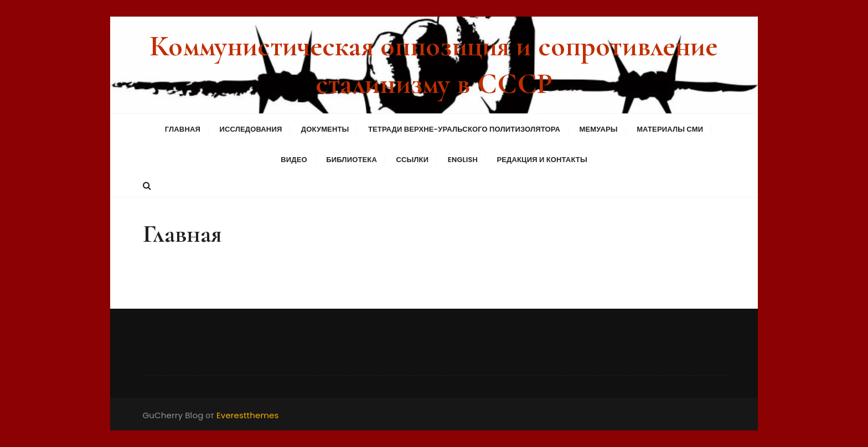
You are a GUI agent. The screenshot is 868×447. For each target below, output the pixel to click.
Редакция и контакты (542, 160)
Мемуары (598, 129)
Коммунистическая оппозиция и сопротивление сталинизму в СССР (434, 65)
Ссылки (412, 160)
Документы (325, 129)
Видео (294, 160)
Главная (183, 129)
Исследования (250, 129)
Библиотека (352, 160)
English (463, 160)
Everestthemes (248, 415)
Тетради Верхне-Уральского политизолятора (464, 129)
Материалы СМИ (670, 129)
